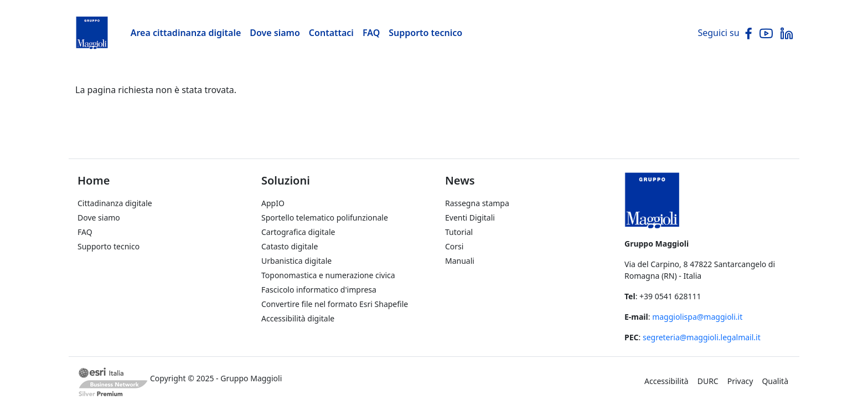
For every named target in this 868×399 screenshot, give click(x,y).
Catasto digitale (290, 246)
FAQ (371, 33)
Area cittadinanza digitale (186, 33)
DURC (708, 381)
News (460, 180)
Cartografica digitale (298, 232)
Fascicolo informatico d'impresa (319, 290)
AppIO (273, 203)
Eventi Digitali (470, 218)
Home (94, 180)
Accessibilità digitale (298, 318)
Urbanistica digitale (296, 261)
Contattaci (331, 33)
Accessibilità (666, 381)
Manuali (460, 261)
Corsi (454, 246)
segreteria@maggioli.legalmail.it (702, 337)
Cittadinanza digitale (115, 203)
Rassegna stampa (477, 203)
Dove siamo (275, 33)
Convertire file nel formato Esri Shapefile (335, 304)
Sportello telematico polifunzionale (325, 218)
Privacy (740, 381)
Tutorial (459, 232)
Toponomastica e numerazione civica (328, 275)
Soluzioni (286, 180)
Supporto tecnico (425, 33)
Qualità (775, 381)
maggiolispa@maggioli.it (697, 317)
